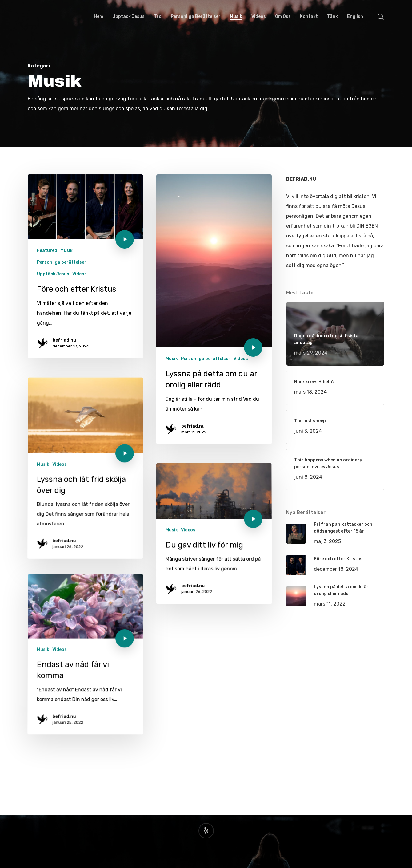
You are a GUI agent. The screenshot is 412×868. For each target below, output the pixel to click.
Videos (80, 274)
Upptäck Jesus (53, 274)
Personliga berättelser (62, 263)
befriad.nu (64, 341)
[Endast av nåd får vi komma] (84, 723)
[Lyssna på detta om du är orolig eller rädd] (214, 313)
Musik (66, 251)
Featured (47, 251)
